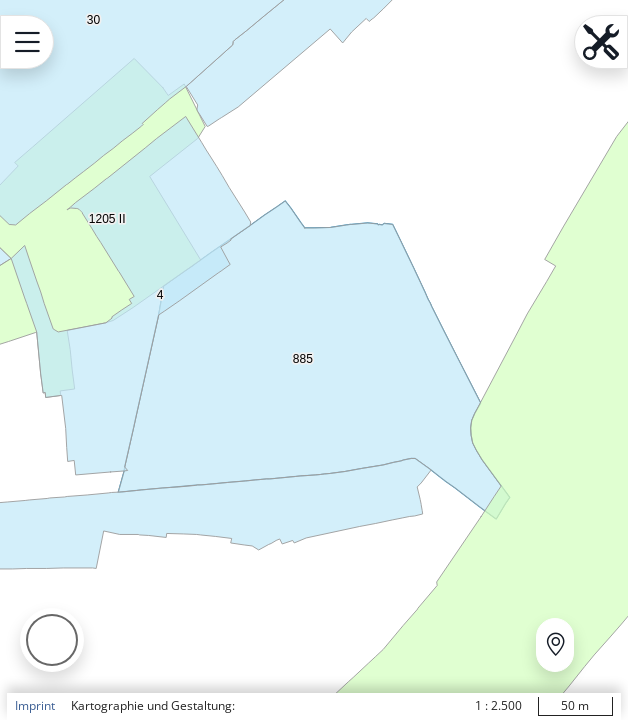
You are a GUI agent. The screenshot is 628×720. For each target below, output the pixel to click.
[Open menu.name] (27, 42)
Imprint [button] (35, 705)
